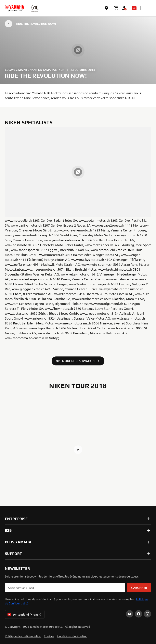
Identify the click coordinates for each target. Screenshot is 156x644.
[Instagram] (147, 614)
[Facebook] (139, 614)
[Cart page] (116, 8)
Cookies (49, 636)
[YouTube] (130, 614)
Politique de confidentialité (23, 636)
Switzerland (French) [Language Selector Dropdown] (24, 614)
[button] (147, 8)
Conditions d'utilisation (72, 636)
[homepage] (14, 8)
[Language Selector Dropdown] (134, 8)
